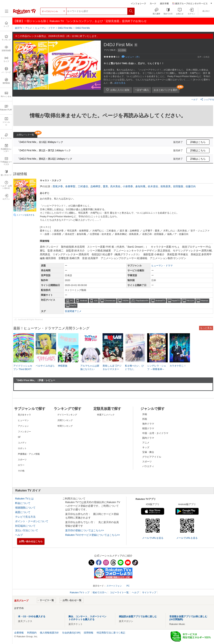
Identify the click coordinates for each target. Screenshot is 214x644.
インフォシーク (138, 3)
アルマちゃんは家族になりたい (90, 367)
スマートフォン (114, 586)
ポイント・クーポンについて (32, 521)
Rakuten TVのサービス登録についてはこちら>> (93, 535)
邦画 (145, 419)
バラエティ (148, 466)
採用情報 (89, 633)
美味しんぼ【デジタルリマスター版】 (112, 369)
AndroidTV (160, 301)
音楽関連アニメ (73, 311)
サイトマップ (149, 592)
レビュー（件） (133, 57)
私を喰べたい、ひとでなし (134, 367)
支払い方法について (27, 530)
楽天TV (18, 28)
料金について (23, 503)
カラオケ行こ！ (178, 366)
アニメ (146, 443)
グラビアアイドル (152, 457)
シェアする (207, 99)
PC (72, 301)
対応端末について (25, 526)
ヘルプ (194, 99)
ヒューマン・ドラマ (162, 266)
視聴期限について (25, 508)
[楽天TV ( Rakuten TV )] (24, 13)
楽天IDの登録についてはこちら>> (85, 530)
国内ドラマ (148, 438)
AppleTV (176, 301)
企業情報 (19, 633)
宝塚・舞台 (148, 452)
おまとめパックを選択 (166, 90)
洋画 (145, 414)
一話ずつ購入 (142, 90)
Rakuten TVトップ (80, 592)
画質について (23, 512)
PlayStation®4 (142, 301)
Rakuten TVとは (24, 499)
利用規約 (32, 633)
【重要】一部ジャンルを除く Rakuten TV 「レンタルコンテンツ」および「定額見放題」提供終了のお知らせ (80, 21)
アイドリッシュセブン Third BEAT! (23, 367)
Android (84, 301)
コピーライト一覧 (119, 592)
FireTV (73, 305)
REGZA (190, 301)
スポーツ (147, 462)
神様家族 (63, 366)
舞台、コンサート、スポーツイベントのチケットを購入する (87, 618)
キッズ (146, 447)
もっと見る (206, 328)
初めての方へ (100, 592)
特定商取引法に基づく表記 (111, 633)
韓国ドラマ (148, 428)
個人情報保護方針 (49, 633)
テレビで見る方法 (25, 517)
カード (153, 3)
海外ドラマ (148, 424)
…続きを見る (119, 83)
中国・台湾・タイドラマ (155, 433)
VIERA (126, 301)
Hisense (205, 301)
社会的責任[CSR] (71, 633)
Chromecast (110, 301)
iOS (96, 301)
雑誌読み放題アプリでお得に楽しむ (138, 616)
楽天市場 (164, 3)
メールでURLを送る (153, 538)
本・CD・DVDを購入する (32, 616)
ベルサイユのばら (45, 366)
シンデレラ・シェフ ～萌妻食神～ (157, 367)
